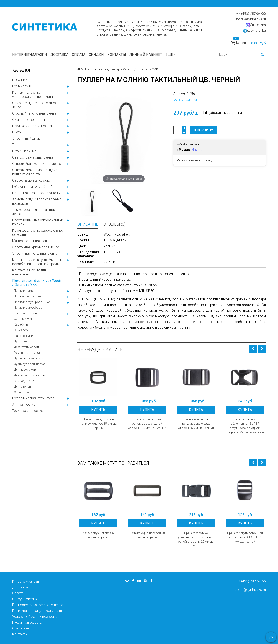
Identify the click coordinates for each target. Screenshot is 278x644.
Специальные (24, 392)
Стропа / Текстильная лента (34, 113)
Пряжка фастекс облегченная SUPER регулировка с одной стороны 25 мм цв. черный (245, 426)
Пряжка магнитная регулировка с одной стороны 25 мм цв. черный (147, 424)
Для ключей (22, 387)
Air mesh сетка (24, 404)
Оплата (79, 55)
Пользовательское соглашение (38, 605)
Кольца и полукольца (30, 313)
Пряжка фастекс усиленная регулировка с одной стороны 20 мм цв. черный (196, 539)
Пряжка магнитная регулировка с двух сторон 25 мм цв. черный (196, 424)
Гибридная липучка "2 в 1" (32, 187)
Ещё (171, 55)
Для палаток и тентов (29, 375)
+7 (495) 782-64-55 (251, 14)
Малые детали (24, 381)
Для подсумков (25, 370)
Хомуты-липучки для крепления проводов (37, 201)
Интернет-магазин (30, 55)
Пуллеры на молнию (28, 358)
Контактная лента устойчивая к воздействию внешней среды (37, 262)
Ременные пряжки (27, 353)
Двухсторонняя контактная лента (34, 212)
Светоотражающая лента (33, 157)
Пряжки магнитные (28, 296)
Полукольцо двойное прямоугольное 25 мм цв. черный (98, 424)
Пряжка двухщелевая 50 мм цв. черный (98, 535)
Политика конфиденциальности (37, 611)
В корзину (203, 130)
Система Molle (24, 319)
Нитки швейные (24, 151)
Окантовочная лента (28, 120)
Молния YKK (22, 86)
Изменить (199, 150)
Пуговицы (21, 341)
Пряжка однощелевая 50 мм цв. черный (147, 535)
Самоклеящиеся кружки (31, 180)
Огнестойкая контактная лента (37, 164)
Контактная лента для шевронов (29, 272)
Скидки (96, 55)
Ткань (17, 145)
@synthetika (254, 31)
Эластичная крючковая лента (36, 247)
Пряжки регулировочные (32, 302)
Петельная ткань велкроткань (36, 193)
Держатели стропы (27, 347)
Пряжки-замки (24, 291)
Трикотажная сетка (28, 411)
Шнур (17, 132)
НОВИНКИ (20, 80)
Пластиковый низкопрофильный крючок (38, 222)
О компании (21, 628)
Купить (98, 410)
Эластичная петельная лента (35, 253)
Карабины (21, 324)
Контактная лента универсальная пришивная (33, 95)
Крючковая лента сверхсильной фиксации (38, 233)
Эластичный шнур (26, 138)
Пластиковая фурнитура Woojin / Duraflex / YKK (37, 283)
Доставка (59, 55)
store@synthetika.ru (251, 19)
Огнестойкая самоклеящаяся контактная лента (36, 172)
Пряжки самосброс (28, 308)
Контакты (117, 55)
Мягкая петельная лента (31, 241)
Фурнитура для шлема (29, 364)
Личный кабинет (146, 55)
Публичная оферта (27, 622)
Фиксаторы (22, 330)
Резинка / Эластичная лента (34, 126)
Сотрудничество (25, 599)
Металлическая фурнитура (33, 398)
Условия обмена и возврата (35, 617)
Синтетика (256, 25)
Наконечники (23, 336)
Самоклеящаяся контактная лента (34, 105)
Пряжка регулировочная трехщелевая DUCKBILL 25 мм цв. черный (245, 537)
